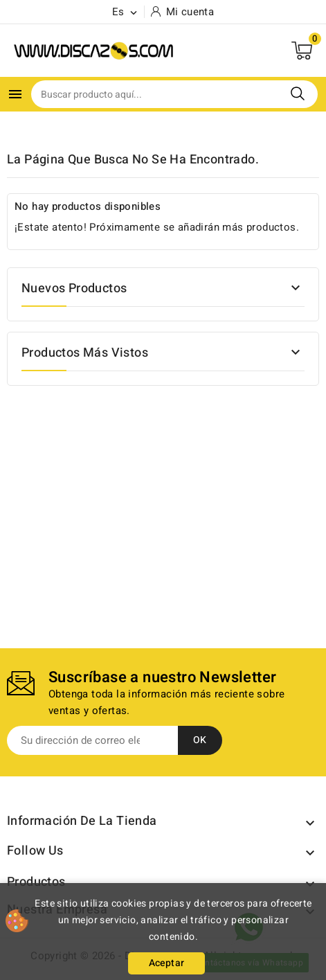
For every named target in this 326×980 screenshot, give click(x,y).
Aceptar (167, 963)
